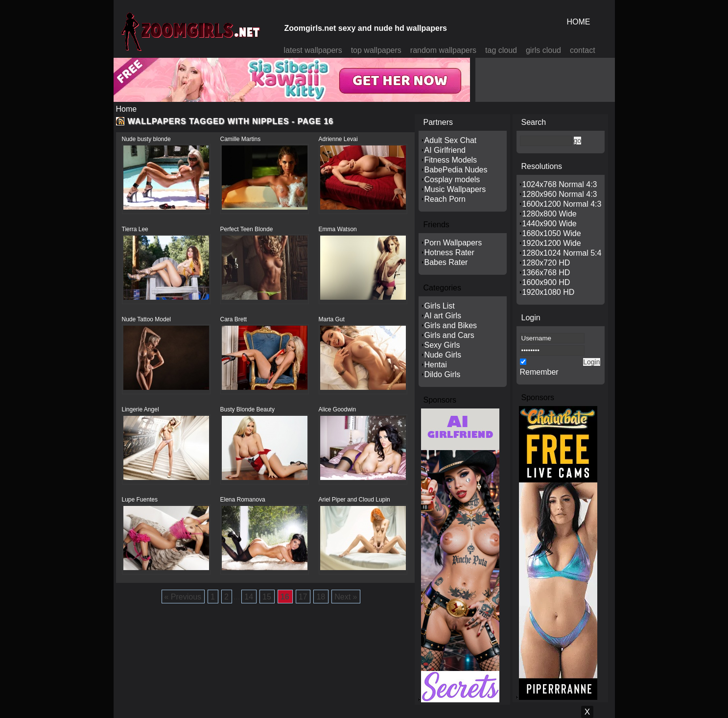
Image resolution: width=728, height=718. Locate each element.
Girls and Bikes (451, 325)
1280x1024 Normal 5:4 (562, 253)
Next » (346, 597)
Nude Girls (443, 355)
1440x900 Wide (550, 224)
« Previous (183, 597)
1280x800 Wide (550, 214)
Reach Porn (445, 199)
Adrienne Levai (338, 139)
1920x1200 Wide (552, 243)
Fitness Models (451, 160)
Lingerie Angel (141, 409)
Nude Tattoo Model (147, 319)
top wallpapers (376, 50)
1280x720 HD (546, 263)
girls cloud (543, 50)
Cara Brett (234, 319)
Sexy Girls (442, 345)
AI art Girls (443, 316)
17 (303, 597)
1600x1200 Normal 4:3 (562, 204)
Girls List (440, 306)
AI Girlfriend (445, 150)
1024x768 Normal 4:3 (560, 184)
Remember (539, 372)
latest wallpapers (313, 50)
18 (321, 597)
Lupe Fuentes (140, 500)
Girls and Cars (449, 335)
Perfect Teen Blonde (247, 229)
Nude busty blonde (146, 139)
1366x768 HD (546, 273)
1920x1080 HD (549, 292)
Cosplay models (452, 179)
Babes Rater (446, 262)
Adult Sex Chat (451, 140)
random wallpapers (443, 50)
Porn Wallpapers (453, 243)
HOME (579, 22)
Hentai (436, 365)
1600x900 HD (546, 282)
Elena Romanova (243, 500)
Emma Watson (338, 229)
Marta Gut (332, 319)
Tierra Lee (135, 229)
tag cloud (501, 50)
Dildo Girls (443, 374)
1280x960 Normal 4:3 (560, 194)
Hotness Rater (449, 252)
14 (249, 597)
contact (583, 50)
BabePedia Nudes (456, 170)
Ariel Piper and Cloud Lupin (354, 500)
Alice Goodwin (338, 409)
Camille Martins (241, 139)
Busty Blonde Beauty (247, 409)
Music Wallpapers (455, 189)
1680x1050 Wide (552, 233)
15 (267, 597)
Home (127, 109)
